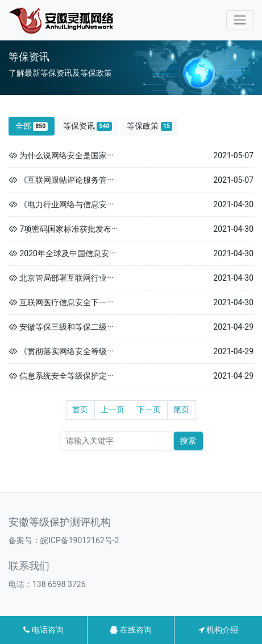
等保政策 (149, 126)
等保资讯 (88, 126)
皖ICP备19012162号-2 (80, 540)
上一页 (113, 409)
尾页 (181, 409)
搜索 (188, 441)
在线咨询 (130, 630)
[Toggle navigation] (240, 20)
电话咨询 (43, 630)
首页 (80, 409)
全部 (32, 126)
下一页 (149, 409)
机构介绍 (218, 630)
